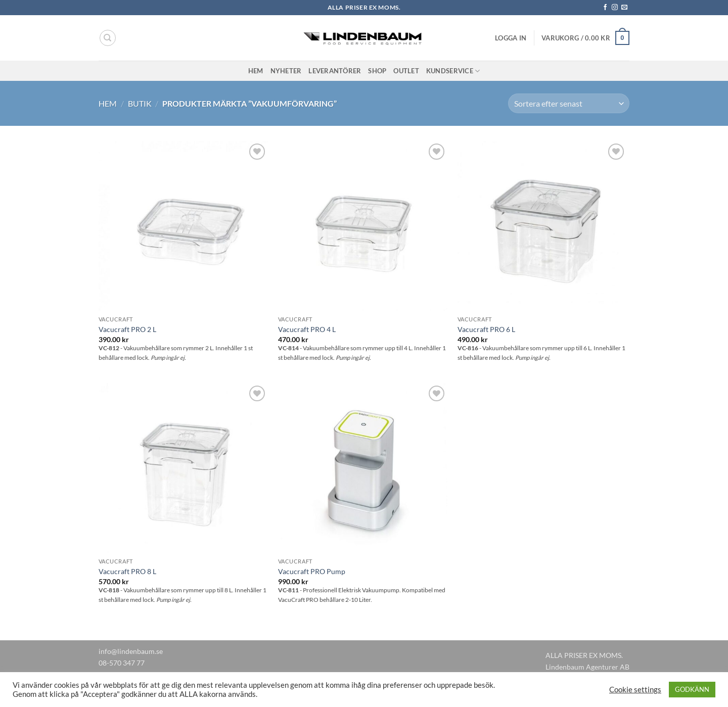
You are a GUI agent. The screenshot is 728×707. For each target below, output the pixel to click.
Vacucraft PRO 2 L (127, 329)
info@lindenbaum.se (131, 651)
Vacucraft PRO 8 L (127, 571)
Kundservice (453, 71)
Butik (140, 103)
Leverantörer (335, 71)
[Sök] (108, 38)
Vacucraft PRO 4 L (307, 329)
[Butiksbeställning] (569, 103)
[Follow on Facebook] (605, 8)
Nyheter (286, 71)
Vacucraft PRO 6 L (486, 329)
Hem (256, 71)
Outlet (406, 71)
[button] (511, 38)
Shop (377, 71)
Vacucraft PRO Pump (312, 571)
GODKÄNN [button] (692, 689)
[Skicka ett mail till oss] (624, 8)
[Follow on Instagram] (615, 8)
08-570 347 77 (122, 663)
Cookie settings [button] (635, 690)
